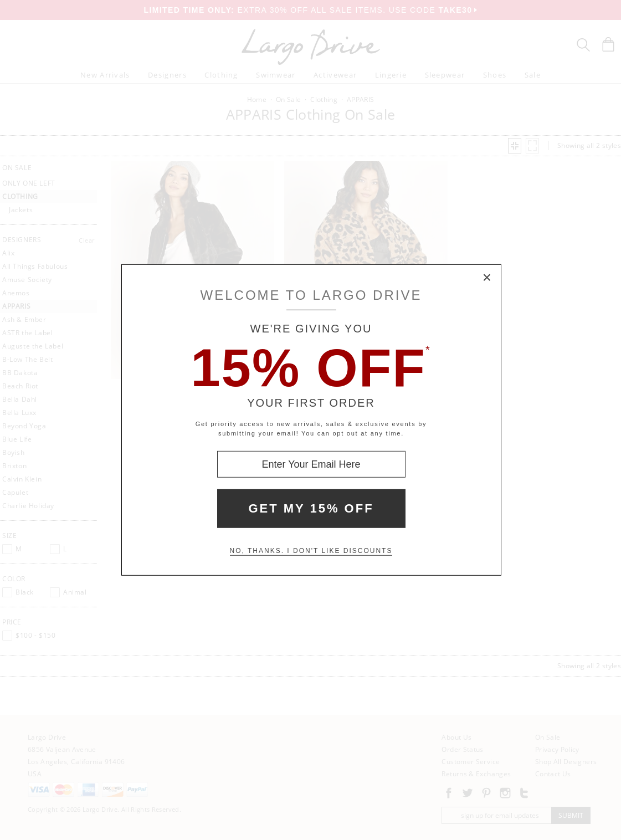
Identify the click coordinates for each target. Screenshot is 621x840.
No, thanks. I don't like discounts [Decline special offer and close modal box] (311, 551)
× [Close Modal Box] (487, 278)
